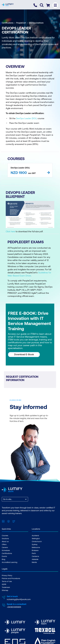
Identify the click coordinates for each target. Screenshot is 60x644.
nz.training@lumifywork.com (19, 599)
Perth (34, 553)
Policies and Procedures (11, 578)
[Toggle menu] (55, 5)
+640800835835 (14, 607)
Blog (3, 559)
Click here (10, 231)
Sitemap (5, 590)
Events (4, 556)
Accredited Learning (10, 562)
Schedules (6, 550)
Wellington (36, 539)
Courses (5, 536)
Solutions (5, 539)
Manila (34, 562)
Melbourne (36, 547)
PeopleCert (21, 23)
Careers (5, 547)
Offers (4, 544)
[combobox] (3, 499)
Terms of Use (7, 581)
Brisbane (35, 550)
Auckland (35, 536)
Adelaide (35, 559)
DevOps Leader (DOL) (27, 118)
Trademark (6, 587)
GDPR (4, 584)
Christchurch (37, 541)
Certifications (8, 23)
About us (5, 541)
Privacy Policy (7, 575)
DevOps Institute (36, 23)
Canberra (35, 556)
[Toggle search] (42, 5)
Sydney (35, 544)
